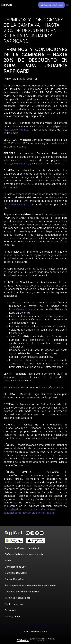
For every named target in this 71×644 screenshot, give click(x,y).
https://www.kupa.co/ (16, 130)
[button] (67, 5)
